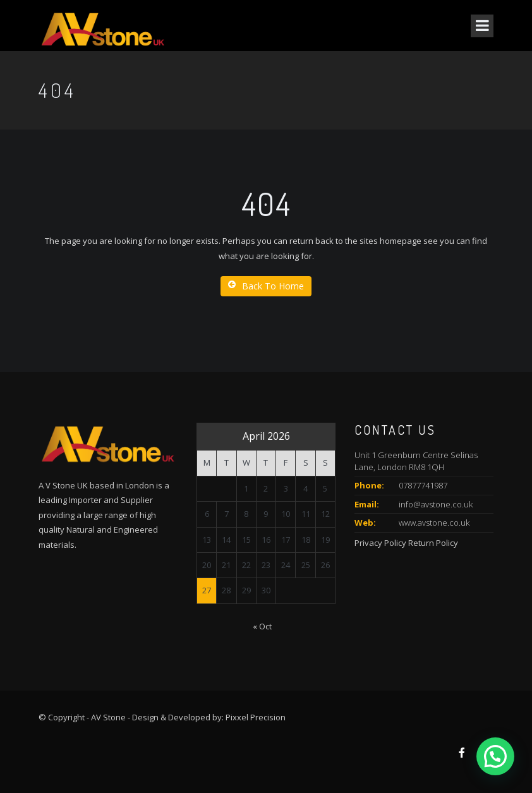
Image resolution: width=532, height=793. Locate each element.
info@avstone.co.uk (436, 504)
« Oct (262, 626)
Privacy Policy (380, 543)
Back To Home (266, 286)
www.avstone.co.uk (434, 523)
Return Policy (433, 543)
